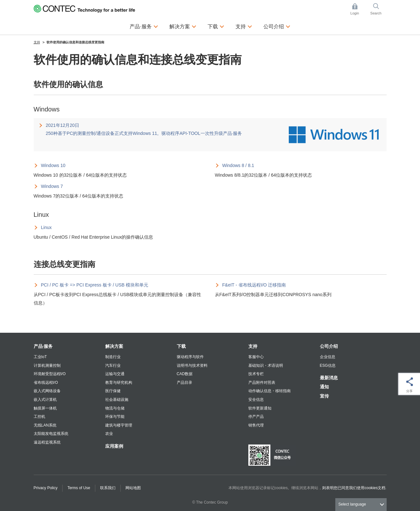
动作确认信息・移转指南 (270, 391)
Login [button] (358, 9)
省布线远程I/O (46, 383)
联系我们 (108, 488)
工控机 (39, 417)
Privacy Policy (46, 488)
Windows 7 (52, 186)
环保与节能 (115, 417)
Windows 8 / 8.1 (238, 165)
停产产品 (256, 417)
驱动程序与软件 (190, 357)
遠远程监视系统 (47, 442)
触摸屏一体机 (45, 408)
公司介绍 (329, 346)
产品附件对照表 (262, 383)
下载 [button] (216, 26)
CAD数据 (185, 374)
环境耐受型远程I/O (50, 374)
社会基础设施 (117, 400)
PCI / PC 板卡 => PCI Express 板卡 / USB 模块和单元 (95, 285)
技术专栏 (256, 374)
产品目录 (184, 383)
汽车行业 (113, 366)
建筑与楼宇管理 (119, 425)
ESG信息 (328, 366)
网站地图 (133, 488)
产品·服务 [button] (144, 26)
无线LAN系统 (45, 425)
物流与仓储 (115, 408)
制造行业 (113, 357)
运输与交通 (115, 374)
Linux (46, 227)
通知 (324, 387)
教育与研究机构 (119, 383)
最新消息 (329, 378)
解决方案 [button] (183, 26)
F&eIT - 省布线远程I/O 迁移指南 (254, 285)
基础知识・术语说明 (266, 366)
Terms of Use (79, 488)
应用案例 (114, 446)
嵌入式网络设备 (47, 391)
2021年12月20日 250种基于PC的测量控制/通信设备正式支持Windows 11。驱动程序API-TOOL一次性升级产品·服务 (144, 129)
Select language (352, 504)
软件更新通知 (260, 408)
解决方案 (114, 346)
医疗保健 (113, 391)
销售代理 (256, 425)
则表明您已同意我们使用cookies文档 (354, 488)
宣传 (324, 396)
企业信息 (328, 357)
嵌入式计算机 (45, 400)
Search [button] (378, 9)
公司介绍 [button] (277, 26)
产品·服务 (43, 346)
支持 (253, 346)
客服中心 (256, 357)
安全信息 (256, 400)
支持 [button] (244, 26)
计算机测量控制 (47, 366)
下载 (181, 346)
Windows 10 (53, 165)
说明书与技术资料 (192, 366)
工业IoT (40, 357)
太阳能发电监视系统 (51, 434)
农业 (109, 434)
